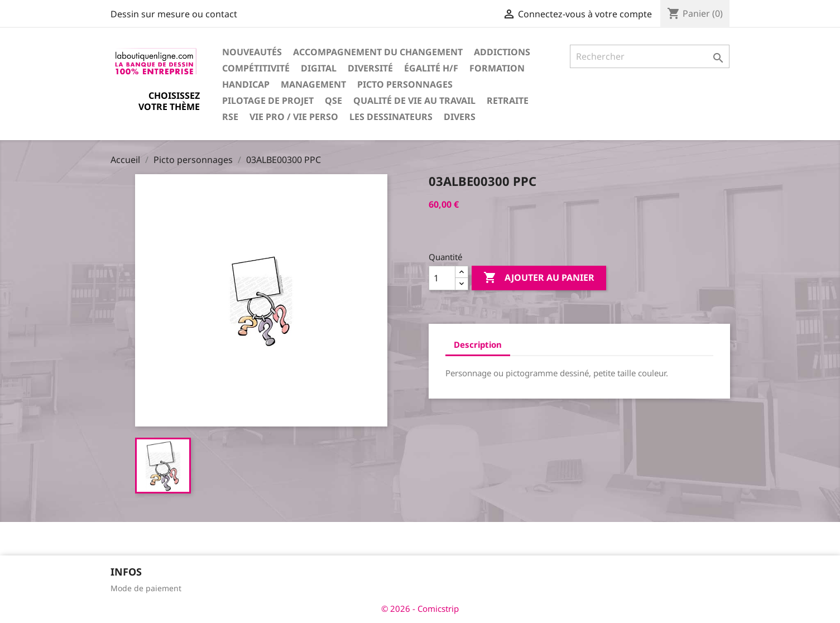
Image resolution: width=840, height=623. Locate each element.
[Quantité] (442, 278)
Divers (460, 117)
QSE (333, 100)
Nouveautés (252, 52)
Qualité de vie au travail (414, 100)
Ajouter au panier (539, 278)
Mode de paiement (146, 588)
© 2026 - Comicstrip (420, 608)
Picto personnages (405, 84)
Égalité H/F (431, 68)
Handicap (246, 84)
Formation (497, 68)
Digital (319, 68)
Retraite (508, 100)
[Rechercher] (650, 56)
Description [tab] (478, 344)
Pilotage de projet (268, 100)
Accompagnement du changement (378, 52)
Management (313, 84)
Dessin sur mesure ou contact (174, 14)
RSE (230, 117)
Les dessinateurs (391, 117)
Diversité (370, 68)
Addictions (502, 52)
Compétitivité (256, 68)
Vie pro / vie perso (294, 117)
